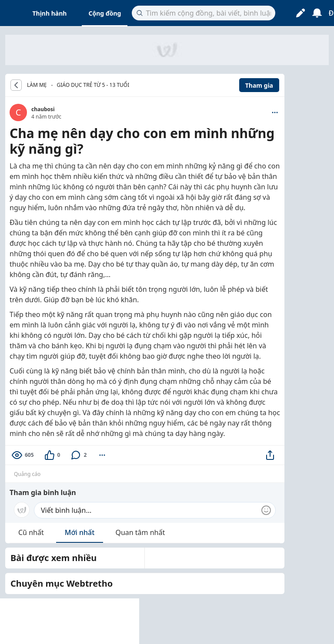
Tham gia (259, 85)
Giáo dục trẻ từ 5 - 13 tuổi (93, 85)
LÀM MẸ (37, 85)
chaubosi (43, 109)
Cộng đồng (105, 13)
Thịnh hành (50, 13)
